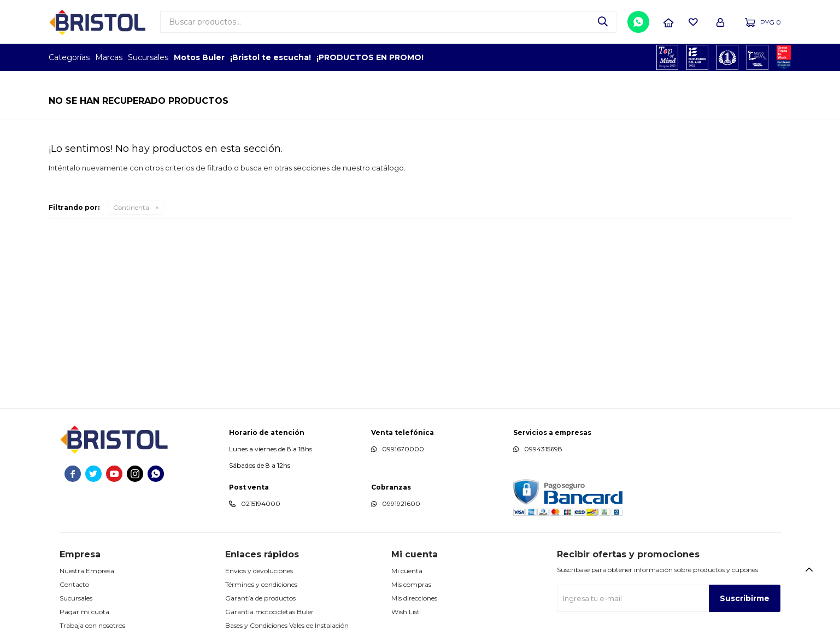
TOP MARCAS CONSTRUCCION (728, 57)
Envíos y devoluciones (259, 571)
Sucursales (148, 57)
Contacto (74, 584)
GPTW (784, 57)
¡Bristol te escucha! (271, 57)
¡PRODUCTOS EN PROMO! (370, 57)
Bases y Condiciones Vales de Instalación (287, 625)
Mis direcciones (414, 598)
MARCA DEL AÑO (758, 57)
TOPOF (668, 57)
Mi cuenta (407, 571)
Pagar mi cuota (84, 612)
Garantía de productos (260, 598)
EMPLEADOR (698, 57)
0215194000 (261, 504)
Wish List (406, 612)
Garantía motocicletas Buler (269, 612)
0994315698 (543, 449)
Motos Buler (199, 57)
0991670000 (403, 449)
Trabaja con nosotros (92, 625)
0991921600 (401, 504)
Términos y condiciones (261, 584)
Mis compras (411, 584)
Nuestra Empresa (87, 571)
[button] (603, 22)
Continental (132, 207)
